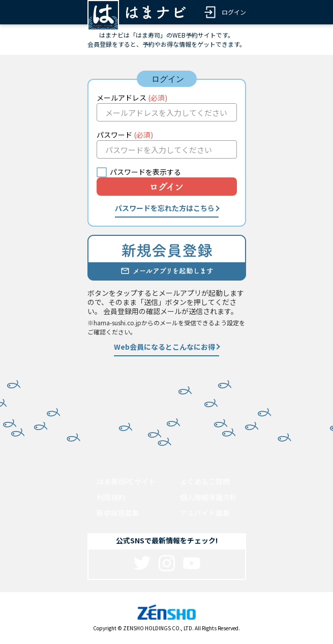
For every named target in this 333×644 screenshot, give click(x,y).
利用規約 (111, 497)
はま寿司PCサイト (126, 481)
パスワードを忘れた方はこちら (165, 208)
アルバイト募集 (205, 513)
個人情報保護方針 (208, 497)
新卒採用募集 (118, 513)
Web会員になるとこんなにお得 (164, 347)
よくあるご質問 (205, 481)
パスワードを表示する (145, 172)
